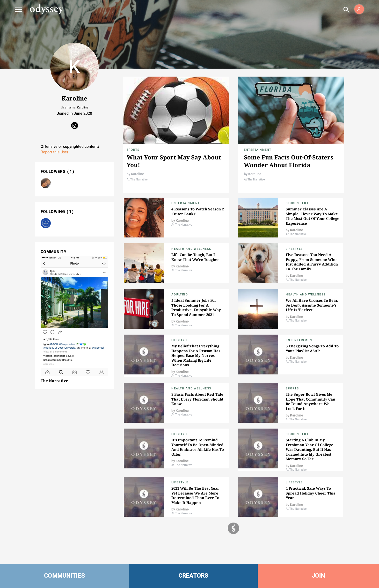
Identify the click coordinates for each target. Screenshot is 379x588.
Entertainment (258, 150)
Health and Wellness (191, 249)
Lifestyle (294, 249)
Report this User (55, 152)
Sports (133, 150)
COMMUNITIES (64, 576)
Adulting (180, 294)
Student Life (297, 203)
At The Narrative (137, 179)
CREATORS (193, 576)
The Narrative (54, 381)
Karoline (138, 174)
